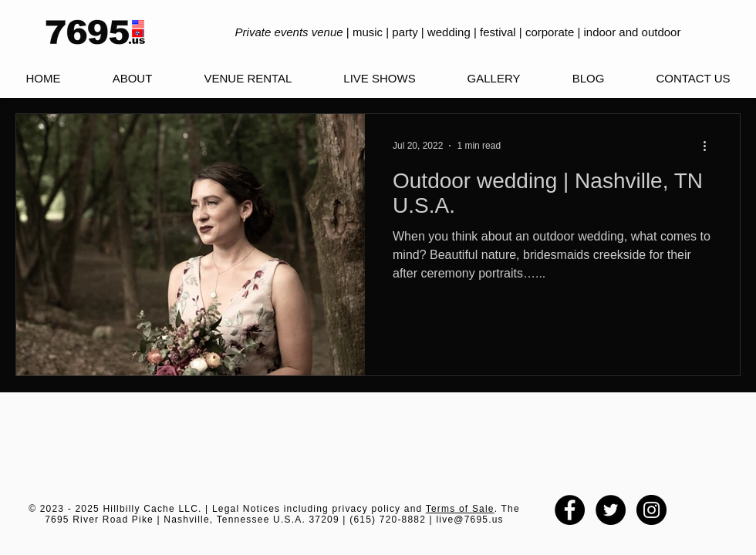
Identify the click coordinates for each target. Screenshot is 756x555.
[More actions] (710, 146)
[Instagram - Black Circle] (651, 510)
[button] (380, 79)
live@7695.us (469, 520)
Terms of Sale (460, 509)
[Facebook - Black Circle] (570, 510)
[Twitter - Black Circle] (611, 510)
